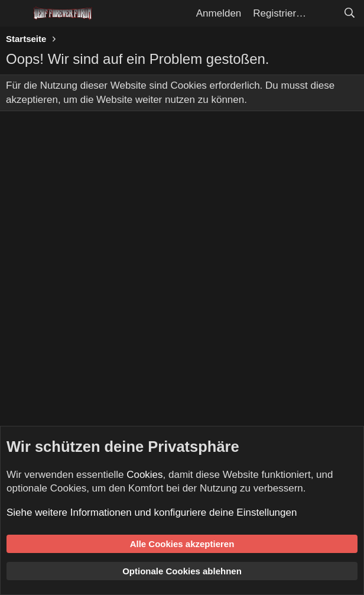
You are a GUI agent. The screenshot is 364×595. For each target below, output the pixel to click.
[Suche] (349, 14)
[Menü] (16, 14)
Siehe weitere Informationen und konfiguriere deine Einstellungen (152, 512)
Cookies (144, 475)
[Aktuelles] (324, 14)
